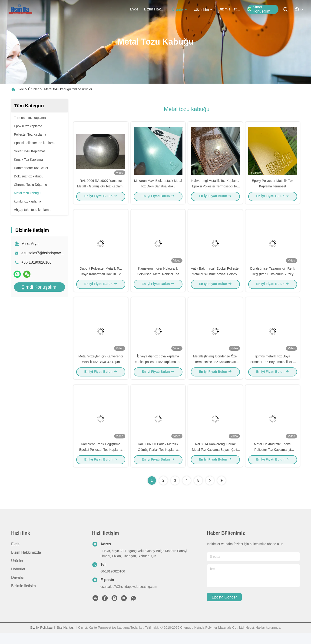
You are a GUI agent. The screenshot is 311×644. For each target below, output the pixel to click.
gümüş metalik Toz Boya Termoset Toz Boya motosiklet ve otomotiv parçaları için (273, 370)
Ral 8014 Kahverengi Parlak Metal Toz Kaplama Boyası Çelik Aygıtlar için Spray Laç (215, 461)
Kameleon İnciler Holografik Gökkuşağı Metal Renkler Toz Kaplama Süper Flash (158, 280)
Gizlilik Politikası (42, 639)
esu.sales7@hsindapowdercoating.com (54, 253)
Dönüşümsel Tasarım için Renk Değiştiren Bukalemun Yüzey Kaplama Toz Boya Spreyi (273, 280)
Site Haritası (66, 639)
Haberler (18, 580)
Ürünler (180, 9)
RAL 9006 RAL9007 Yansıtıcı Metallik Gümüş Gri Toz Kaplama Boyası (101, 189)
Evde (134, 9)
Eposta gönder (224, 609)
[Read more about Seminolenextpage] (210, 492)
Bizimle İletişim (230, 9)
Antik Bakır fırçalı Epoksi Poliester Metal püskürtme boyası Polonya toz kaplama (215, 280)
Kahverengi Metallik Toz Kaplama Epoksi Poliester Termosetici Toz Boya (215, 189)
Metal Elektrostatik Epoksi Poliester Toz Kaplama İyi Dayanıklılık (273, 461)
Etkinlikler (203, 9)
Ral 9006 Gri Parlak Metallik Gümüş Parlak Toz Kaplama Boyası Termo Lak (158, 461)
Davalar (18, 589)
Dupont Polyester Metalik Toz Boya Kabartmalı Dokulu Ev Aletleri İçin (101, 280)
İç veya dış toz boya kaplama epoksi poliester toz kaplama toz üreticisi (158, 370)
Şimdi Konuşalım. (259, 9)
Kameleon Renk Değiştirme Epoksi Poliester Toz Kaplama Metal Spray (101, 461)
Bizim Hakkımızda (155, 9)
